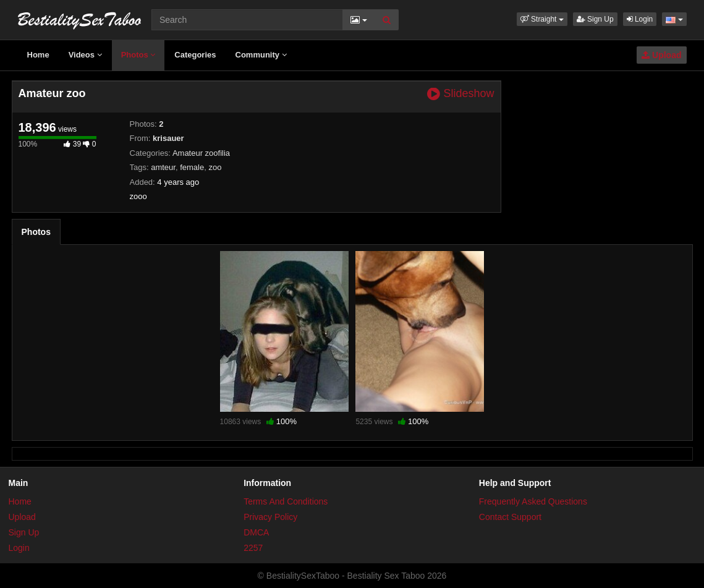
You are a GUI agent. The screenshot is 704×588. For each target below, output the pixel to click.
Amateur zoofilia (201, 153)
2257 (253, 548)
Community (261, 55)
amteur (163, 167)
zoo (215, 167)
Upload (661, 55)
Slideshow (460, 94)
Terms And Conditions (286, 501)
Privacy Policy (270, 517)
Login (640, 19)
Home (38, 55)
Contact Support (510, 517)
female (192, 167)
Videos (85, 55)
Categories (195, 55)
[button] (542, 19)
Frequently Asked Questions (533, 501)
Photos (138, 55)
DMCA (256, 532)
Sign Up (595, 19)
